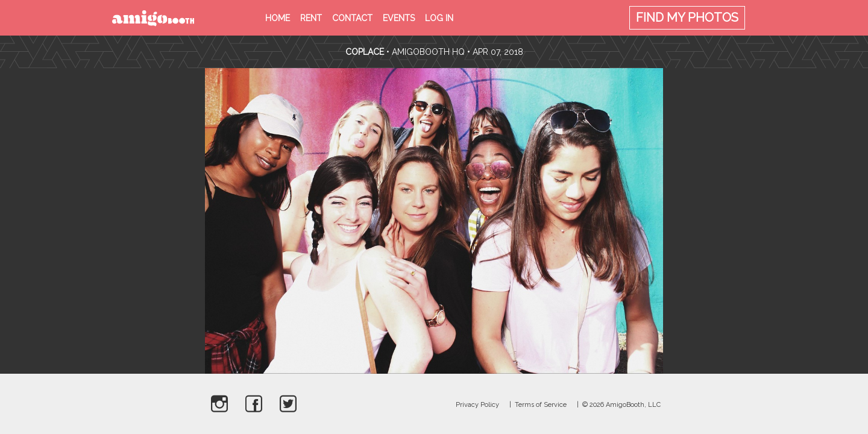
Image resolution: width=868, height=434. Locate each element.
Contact (352, 18)
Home (278, 18)
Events (399, 18)
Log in (439, 18)
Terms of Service (541, 405)
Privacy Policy (477, 405)
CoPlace (365, 52)
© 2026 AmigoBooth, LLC (621, 405)
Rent (311, 18)
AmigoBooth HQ (428, 52)
